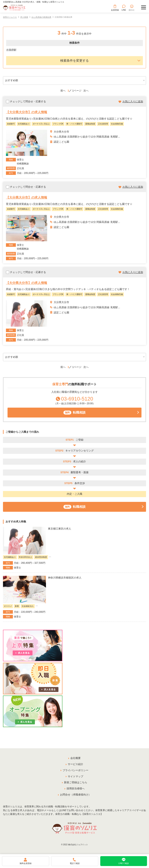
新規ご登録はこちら (76, 782)
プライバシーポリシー (75, 770)
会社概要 (75, 758)
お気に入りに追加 (133, 101)
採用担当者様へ (76, 788)
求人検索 (24, 17)
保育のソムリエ (10, 17)
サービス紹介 (75, 764)
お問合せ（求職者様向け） (75, 795)
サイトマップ (75, 776)
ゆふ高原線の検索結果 (41, 17)
